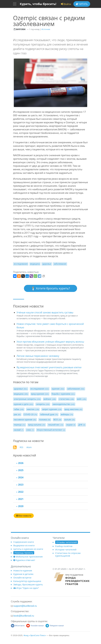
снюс (30, 430)
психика (45, 420)
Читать (82, 4)
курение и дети (23, 404)
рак (17, 414)
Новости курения (23, 570)
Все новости (24, 516)
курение (58, 389)
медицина (35, 264)
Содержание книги (24, 542)
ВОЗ (57, 420)
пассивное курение (25, 420)
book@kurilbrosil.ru (24, 616)
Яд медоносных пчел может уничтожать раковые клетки (49, 367)
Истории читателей (66, 549)
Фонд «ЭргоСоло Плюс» (35, 635)
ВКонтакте (18, 626)
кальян (70, 420)
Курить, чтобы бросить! (38, 4)
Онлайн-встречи (22, 578)
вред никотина (73, 409)
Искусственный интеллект (51, 430)
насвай (19, 430)
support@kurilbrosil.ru (25, 606)
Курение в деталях (23, 574)
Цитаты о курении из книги (28, 549)
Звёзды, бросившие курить (28, 584)
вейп (82, 399)
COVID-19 (30, 414)
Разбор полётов (64, 546)
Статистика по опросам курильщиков (68, 554)
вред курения (40, 394)
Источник (46, 29)
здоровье (47, 264)
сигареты (43, 404)
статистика (66, 399)
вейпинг (50, 399)
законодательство (64, 404)
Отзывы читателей (67, 542)
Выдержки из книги (24, 545)
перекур (20, 425)
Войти (66, 4)
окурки (71, 425)
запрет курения (52, 409)
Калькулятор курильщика (27, 581)
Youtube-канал (35, 626)
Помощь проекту (24, 553)
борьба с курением (63, 394)
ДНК (82, 425)
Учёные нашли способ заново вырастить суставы (45, 312)
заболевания (60, 264)
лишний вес (56, 425)
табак (19, 409)
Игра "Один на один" (26, 588)
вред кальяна (37, 425)
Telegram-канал (55, 626)
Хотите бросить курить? (51, 288)
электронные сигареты (27, 399)
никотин (33, 409)
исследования (21, 264)
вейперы (67, 414)
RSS (21, 447)
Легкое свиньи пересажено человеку (38, 356)
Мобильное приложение (28, 557)
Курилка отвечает (24, 560)
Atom (29, 447)
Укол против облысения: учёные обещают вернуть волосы (50, 342)
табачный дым (49, 414)
